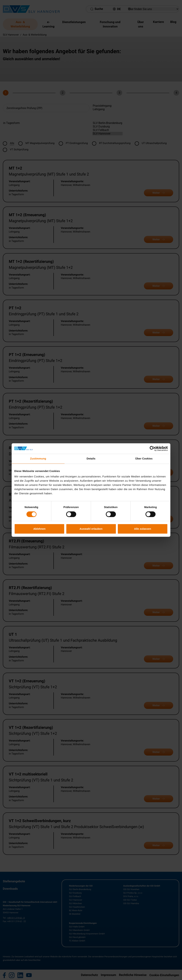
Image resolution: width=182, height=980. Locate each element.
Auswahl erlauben (91, 529)
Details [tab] (91, 459)
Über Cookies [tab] (144, 459)
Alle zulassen (142, 529)
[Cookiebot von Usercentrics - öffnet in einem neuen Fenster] (152, 449)
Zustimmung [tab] (38, 459)
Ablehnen (39, 529)
